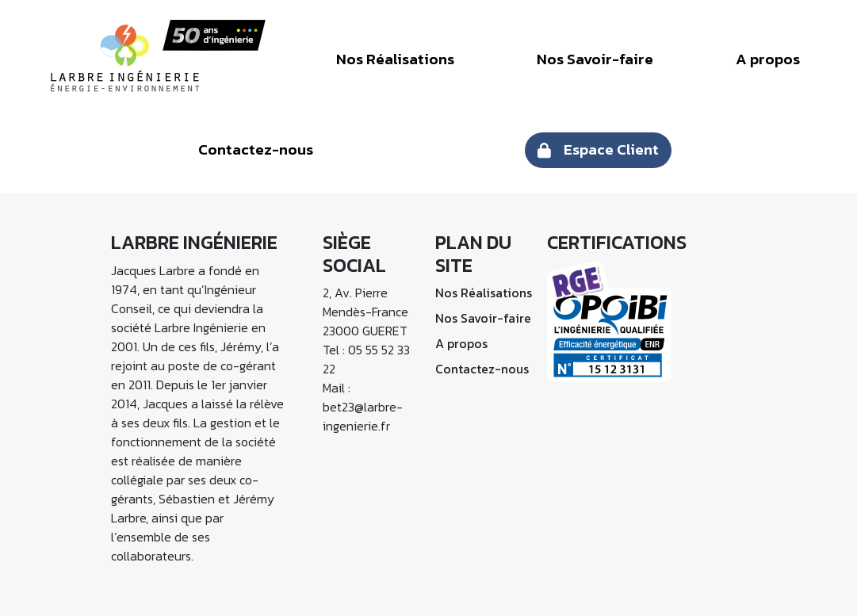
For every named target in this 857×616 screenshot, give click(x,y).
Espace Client (611, 150)
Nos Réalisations (395, 59)
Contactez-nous (256, 149)
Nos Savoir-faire (595, 59)
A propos (768, 59)
